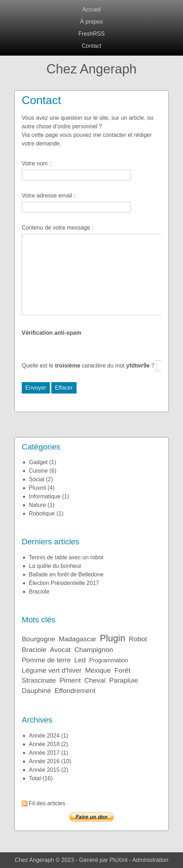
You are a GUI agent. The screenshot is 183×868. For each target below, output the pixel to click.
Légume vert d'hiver (52, 670)
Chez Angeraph (91, 69)
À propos (91, 22)
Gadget (38, 462)
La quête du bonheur (55, 566)
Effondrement (75, 691)
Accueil (91, 9)
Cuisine (38, 471)
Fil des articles (47, 803)
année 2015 (44, 770)
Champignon (94, 650)
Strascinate (39, 680)
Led (80, 660)
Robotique (42, 513)
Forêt (122, 670)
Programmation (109, 660)
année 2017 (44, 753)
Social (37, 479)
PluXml (118, 860)
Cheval (95, 680)
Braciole (39, 592)
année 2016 (44, 761)
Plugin (113, 638)
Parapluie (123, 680)
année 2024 (44, 736)
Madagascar (78, 639)
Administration (150, 860)
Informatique (45, 496)
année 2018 (44, 744)
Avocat (60, 650)
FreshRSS (91, 34)
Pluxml (37, 488)
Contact (91, 46)
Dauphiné (36, 691)
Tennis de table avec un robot (66, 557)
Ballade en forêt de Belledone (66, 574)
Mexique (98, 670)
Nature (37, 505)
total (36, 778)
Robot (138, 639)
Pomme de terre (46, 660)
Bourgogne (38, 639)
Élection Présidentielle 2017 (64, 583)
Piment (70, 680)
